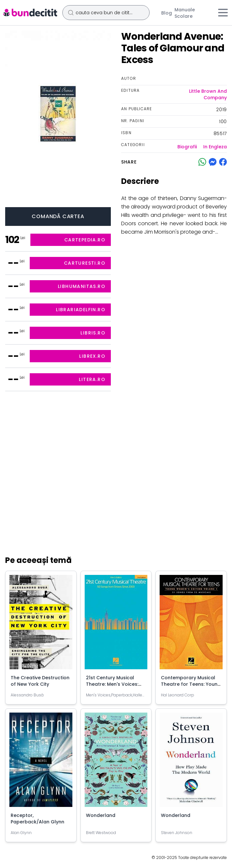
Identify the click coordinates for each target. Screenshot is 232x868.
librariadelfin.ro (81, 310)
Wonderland (101, 815)
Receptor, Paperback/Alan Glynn (37, 819)
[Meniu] (223, 13)
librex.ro (92, 356)
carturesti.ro (85, 263)
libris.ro (93, 333)
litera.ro (92, 379)
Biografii (187, 147)
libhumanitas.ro (82, 286)
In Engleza (215, 147)
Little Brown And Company (208, 94)
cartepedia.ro (85, 240)
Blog (167, 13)
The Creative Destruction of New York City (40, 681)
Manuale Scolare (185, 13)
